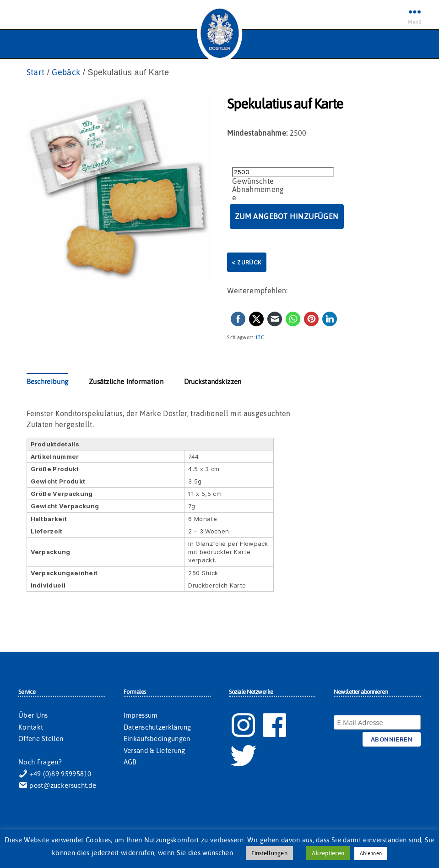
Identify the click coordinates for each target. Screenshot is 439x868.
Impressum (141, 715)
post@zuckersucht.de (57, 785)
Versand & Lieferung (154, 750)
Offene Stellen (41, 739)
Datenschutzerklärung (157, 727)
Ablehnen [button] (371, 853)
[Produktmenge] (283, 172)
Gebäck (66, 72)
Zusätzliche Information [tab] (126, 382)
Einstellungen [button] (269, 853)
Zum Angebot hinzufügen (287, 216)
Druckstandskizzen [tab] (213, 382)
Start (36, 72)
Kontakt (31, 727)
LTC (260, 337)
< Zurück (247, 262)
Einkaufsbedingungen (157, 739)
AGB (130, 762)
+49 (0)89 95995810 (55, 774)
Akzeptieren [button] (328, 853)
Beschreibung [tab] (48, 382)
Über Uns (33, 715)
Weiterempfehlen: (257, 291)
